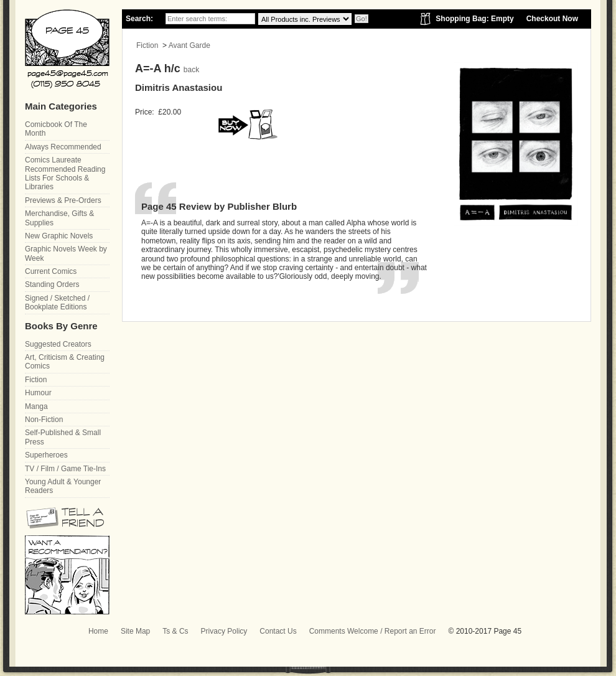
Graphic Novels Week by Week (66, 253)
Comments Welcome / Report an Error (373, 631)
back (191, 70)
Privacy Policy (224, 631)
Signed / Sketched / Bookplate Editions (57, 303)
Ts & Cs (175, 631)
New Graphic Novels (59, 236)
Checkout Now (552, 19)
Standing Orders (52, 284)
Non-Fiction (44, 420)
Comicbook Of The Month (56, 129)
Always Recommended (63, 147)
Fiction (147, 45)
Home (98, 631)
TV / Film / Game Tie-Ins (65, 469)
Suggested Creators (58, 344)
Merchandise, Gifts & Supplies (59, 218)
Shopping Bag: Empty (474, 19)
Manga (36, 406)
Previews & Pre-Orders (63, 200)
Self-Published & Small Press (63, 437)
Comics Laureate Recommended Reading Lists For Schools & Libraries (65, 173)
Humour (38, 393)
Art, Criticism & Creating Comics (65, 362)
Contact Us (278, 631)
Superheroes (46, 455)
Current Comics (51, 271)
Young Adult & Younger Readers (63, 486)
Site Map (135, 631)
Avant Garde (189, 45)
